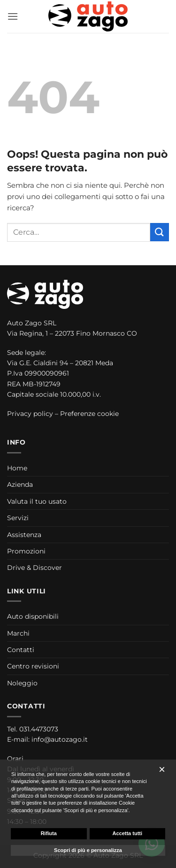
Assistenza (24, 535)
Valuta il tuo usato (37, 501)
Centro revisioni (33, 666)
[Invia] (160, 232)
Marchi (18, 633)
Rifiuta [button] (49, 833)
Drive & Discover (34, 568)
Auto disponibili (33, 616)
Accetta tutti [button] (127, 833)
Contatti (21, 650)
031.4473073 (39, 729)
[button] (13, 16)
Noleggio (22, 683)
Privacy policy (30, 414)
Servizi (18, 518)
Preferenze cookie (89, 414)
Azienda (20, 484)
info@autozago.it (60, 739)
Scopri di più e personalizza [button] (88, 850)
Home (17, 468)
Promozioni (26, 551)
